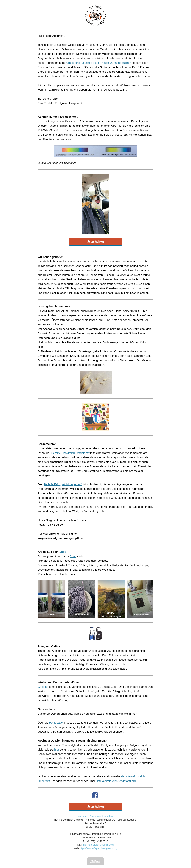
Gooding (43, 687)
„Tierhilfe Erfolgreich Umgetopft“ (70, 453)
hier (57, 749)
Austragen (83, 816)
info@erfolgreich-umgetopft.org (116, 781)
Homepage (56, 723)
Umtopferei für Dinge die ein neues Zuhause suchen (99, 63)
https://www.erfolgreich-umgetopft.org (98, 848)
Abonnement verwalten (102, 816)
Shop (63, 552)
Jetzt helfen (95, 242)
